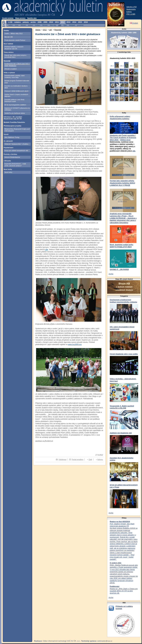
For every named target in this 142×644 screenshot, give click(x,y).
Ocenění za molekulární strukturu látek (16, 87)
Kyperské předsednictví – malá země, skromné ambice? (15, 165)
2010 (51, 22)
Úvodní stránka (8, 18)
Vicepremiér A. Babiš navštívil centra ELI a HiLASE (122, 407)
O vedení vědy (116, 563)
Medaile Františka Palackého (14, 122)
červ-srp (53, 25)
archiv (33, 22)
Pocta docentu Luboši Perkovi (15, 40)
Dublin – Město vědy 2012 (14, 34)
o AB (10, 22)
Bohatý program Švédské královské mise (17, 82)
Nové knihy (8, 169)
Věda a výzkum (9, 73)
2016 (86, 22)
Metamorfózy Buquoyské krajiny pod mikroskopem (17, 130)
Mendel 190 (9, 37)
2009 (45, 22)
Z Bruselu (7, 161)
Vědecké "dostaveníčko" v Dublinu (16, 144)
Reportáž (7, 61)
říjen (65, 25)
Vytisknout (63, 460)
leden (11, 25)
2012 (63, 22)
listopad (72, 25)
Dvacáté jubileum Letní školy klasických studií (14, 100)
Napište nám (32, 18)
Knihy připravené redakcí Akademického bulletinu (120, 118)
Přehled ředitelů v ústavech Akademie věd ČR (14, 48)
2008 (40, 22)
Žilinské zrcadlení (11, 69)
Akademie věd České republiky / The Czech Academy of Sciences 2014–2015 (123, 138)
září (60, 25)
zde (134, 151)
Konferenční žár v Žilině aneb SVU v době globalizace (17, 65)
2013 (69, 22)
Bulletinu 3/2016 (124, 542)
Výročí (6, 134)
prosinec (80, 25)
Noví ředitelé (8, 44)
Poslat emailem (78, 460)
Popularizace (9, 148)
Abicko (38, 30)
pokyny (26, 22)
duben (30, 25)
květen (38, 25)
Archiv (111, 274)
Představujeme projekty (12, 126)
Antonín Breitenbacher (12, 157)
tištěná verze (125, 140)
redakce (18, 22)
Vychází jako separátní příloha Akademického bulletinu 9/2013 (122, 182)
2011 (57, 22)
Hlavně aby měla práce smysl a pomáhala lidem (15, 56)
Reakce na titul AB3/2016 (120, 522)
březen (23, 25)
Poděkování (115, 586)
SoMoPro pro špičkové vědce (15, 113)
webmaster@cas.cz (105, 641)
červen (45, 25)
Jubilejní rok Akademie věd (121, 433)
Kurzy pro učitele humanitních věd (16, 151)
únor (17, 25)
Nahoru (100, 460)
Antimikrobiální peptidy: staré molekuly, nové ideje (15, 76)
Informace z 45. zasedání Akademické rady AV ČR (13, 118)
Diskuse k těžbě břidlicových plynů (16, 91)
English (134, 23)
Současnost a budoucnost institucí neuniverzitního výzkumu (123, 301)
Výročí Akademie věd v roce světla (124, 354)
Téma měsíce (9, 52)
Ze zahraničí (8, 141)
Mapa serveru (20, 18)
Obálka (6, 31)
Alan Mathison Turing (12, 137)
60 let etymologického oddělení (15, 105)
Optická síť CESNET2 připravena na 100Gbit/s (17, 109)
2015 (80, 22)
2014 (74, 22)
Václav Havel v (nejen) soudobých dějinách (16, 95)
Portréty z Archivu (10, 154)
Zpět (90, 460)
